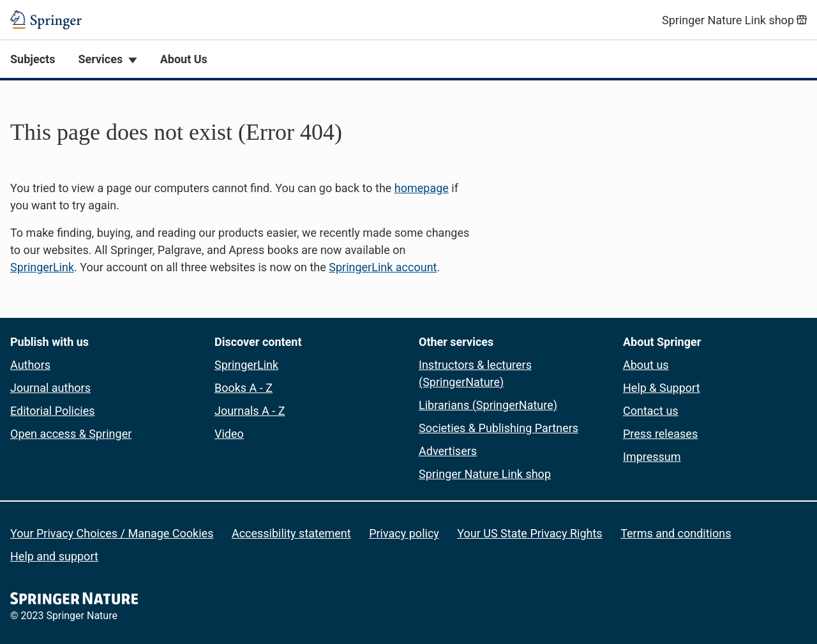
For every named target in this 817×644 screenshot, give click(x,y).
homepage (422, 188)
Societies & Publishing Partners (498, 428)
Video (229, 434)
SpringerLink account (383, 267)
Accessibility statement (291, 533)
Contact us (651, 411)
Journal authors (50, 388)
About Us (184, 59)
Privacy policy (404, 533)
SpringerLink (42, 267)
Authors (30, 365)
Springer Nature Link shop (485, 474)
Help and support (54, 556)
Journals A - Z (250, 411)
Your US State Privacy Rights (529, 533)
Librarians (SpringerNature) (488, 405)
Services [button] (100, 59)
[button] (408, 196)
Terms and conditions (676, 533)
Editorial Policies (53, 411)
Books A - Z (244, 388)
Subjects (33, 59)
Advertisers (448, 451)
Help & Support (662, 388)
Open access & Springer (71, 434)
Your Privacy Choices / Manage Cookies (112, 533)
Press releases (660, 434)
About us (646, 365)
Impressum (652, 457)
